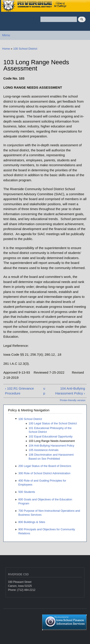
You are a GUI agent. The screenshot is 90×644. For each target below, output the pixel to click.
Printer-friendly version (73, 400)
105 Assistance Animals (44, 450)
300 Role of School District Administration (44, 473)
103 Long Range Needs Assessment (52, 441)
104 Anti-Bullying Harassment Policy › (70, 391)
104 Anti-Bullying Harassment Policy (51, 446)
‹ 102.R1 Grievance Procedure (19, 391)
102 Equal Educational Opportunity (51, 436)
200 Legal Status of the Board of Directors (45, 466)
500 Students (27, 492)
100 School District (25, 49)
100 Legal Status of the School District (53, 423)
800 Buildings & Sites (32, 522)
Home (6, 49)
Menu (6, 35)
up (44, 391)
